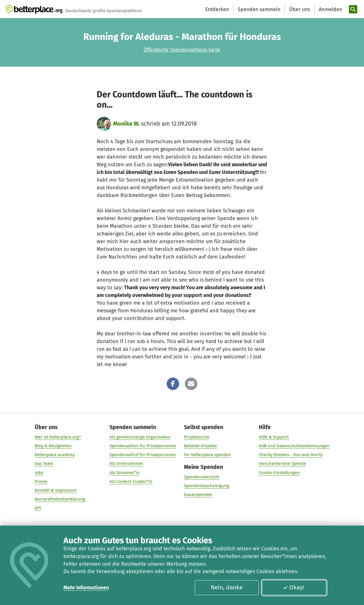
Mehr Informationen (86, 588)
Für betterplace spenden (207, 455)
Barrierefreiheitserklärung (60, 499)
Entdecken (217, 9)
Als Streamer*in (125, 473)
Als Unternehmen (126, 464)
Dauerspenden (198, 495)
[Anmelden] (330, 10)
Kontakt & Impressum (56, 490)
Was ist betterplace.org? (58, 437)
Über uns (300, 9)
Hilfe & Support (274, 437)
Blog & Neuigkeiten (53, 446)
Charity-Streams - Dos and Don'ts (291, 455)
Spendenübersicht (202, 477)
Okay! (293, 587)
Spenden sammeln (259, 9)
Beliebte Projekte (200, 446)
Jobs (39, 473)
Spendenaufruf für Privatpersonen (143, 455)
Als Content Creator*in (131, 481)
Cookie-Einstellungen (279, 473)
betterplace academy (55, 455)
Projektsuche (197, 437)
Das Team (44, 464)
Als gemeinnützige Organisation (140, 437)
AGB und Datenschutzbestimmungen (294, 446)
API (38, 508)
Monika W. (126, 124)
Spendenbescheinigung (207, 486)
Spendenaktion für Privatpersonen (143, 446)
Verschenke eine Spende (282, 464)
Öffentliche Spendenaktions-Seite (182, 50)
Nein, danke (227, 587)
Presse (41, 481)
